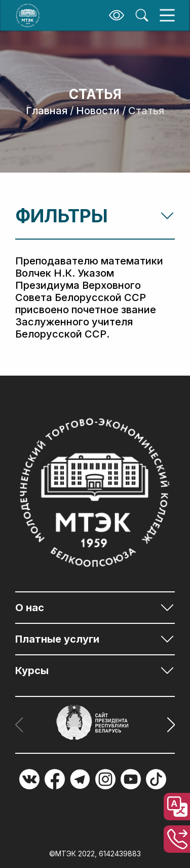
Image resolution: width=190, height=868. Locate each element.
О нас (30, 608)
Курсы (32, 671)
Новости (98, 111)
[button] (168, 725)
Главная (47, 111)
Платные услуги (57, 639)
